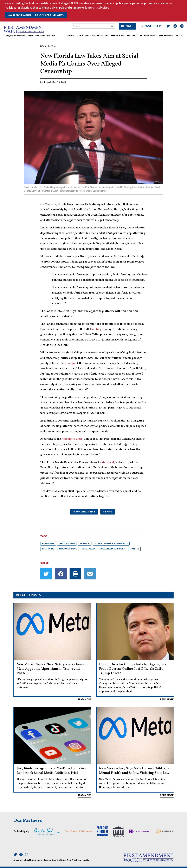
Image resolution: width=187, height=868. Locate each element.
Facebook (85, 544)
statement (108, 462)
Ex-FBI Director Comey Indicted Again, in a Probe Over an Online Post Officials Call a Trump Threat (133, 669)
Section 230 (68, 363)
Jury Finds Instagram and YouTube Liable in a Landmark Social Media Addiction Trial (52, 771)
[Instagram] (181, 25)
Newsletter (150, 25)
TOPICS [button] (69, 35)
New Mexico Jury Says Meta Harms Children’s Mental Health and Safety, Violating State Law (134, 771)
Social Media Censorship (113, 549)
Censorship (48, 544)
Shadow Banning (68, 549)
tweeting (96, 329)
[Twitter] (167, 25)
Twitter (134, 549)
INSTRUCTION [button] (133, 35)
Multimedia (165, 35)
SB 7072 (108, 512)
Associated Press (72, 439)
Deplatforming (67, 544)
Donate (126, 25)
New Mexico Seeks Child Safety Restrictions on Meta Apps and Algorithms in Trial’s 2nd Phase (53, 669)
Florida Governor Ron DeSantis (111, 544)
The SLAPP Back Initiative (91, 35)
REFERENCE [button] (149, 35)
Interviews (116, 35)
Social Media (88, 549)
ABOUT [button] (178, 35)
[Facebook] (174, 25)
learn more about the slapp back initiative (36, 15)
